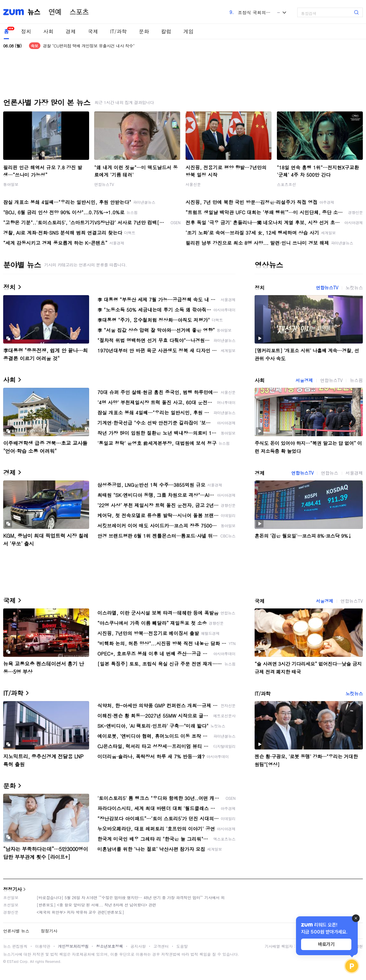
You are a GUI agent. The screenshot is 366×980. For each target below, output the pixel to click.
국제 (93, 31)
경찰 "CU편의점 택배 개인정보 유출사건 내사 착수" (89, 46)
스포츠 (79, 12)
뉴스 (34, 12)
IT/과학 (118, 31)
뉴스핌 (356, 380)
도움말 (182, 946)
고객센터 (161, 946)
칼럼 (166, 31)
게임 (188, 31)
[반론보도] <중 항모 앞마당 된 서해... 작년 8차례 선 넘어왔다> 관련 (96, 905)
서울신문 (193, 184)
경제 (71, 31)
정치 (26, 31)
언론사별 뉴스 (16, 931)
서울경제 (304, 380)
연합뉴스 (329, 473)
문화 (144, 31)
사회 (48, 31)
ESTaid (13, 961)
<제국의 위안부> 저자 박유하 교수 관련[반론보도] (80, 912)
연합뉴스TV (104, 184)
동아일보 (11, 184)
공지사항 (138, 946)
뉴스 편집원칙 (15, 946)
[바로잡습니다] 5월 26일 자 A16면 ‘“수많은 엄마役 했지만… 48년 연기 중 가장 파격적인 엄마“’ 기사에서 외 (131, 897)
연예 (55, 12)
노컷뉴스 (354, 288)
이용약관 (43, 946)
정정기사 (12, 889)
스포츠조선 (286, 184)
